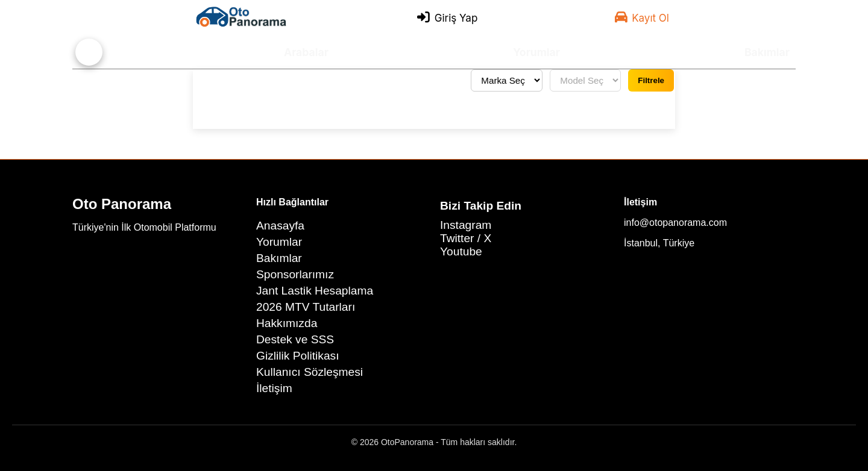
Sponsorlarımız (295, 274)
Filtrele (651, 80)
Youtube (461, 251)
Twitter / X (466, 238)
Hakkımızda (287, 323)
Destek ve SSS (295, 339)
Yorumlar (536, 52)
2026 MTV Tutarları (306, 307)
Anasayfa (280, 226)
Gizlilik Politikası (298, 356)
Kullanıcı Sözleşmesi (310, 372)
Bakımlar (767, 52)
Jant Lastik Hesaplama (315, 291)
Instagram (466, 225)
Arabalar (306, 52)
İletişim (274, 388)
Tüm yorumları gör (244, 81)
